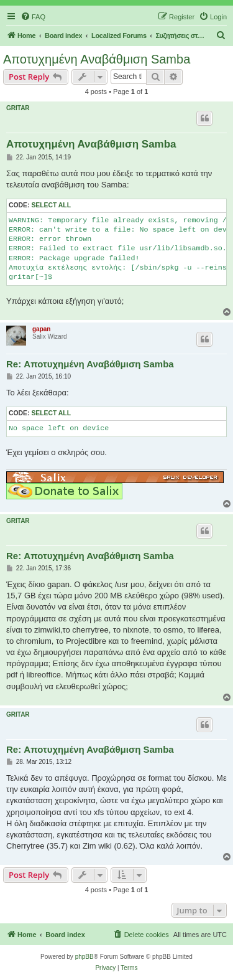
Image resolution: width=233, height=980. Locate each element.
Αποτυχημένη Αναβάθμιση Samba (97, 59)
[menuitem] (33, 17)
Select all (51, 205)
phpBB (85, 957)
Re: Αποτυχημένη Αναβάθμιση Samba (90, 364)
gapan (41, 329)
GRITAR (18, 108)
